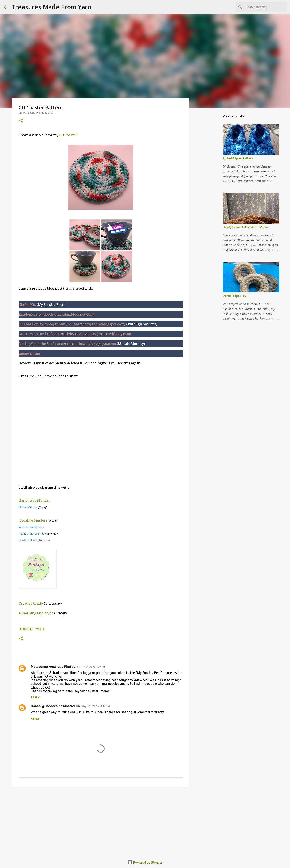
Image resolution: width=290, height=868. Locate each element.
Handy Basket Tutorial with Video (245, 227)
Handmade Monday (34, 500)
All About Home (28, 540)
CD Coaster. (68, 135)
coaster (26, 629)
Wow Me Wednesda (31, 527)
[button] (21, 121)
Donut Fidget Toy (235, 296)
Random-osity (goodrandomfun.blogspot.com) (57, 314)
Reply (35, 697)
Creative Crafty (31, 603)
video (40, 629)
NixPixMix (27, 305)
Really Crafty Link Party (33, 534)
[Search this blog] (265, 7)
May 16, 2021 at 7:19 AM (91, 667)
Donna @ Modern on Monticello (55, 706)
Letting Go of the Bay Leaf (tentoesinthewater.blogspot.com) (67, 344)
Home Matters (28, 507)
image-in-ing (29, 353)
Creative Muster (33, 520)
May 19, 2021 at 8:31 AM (95, 706)
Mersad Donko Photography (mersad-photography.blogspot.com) (72, 324)
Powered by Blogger (145, 862)
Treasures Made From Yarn (51, 7)
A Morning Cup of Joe (36, 613)
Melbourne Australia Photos (53, 667)
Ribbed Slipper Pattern (238, 158)
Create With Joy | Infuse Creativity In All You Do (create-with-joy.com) (75, 334)
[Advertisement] (101, 822)
